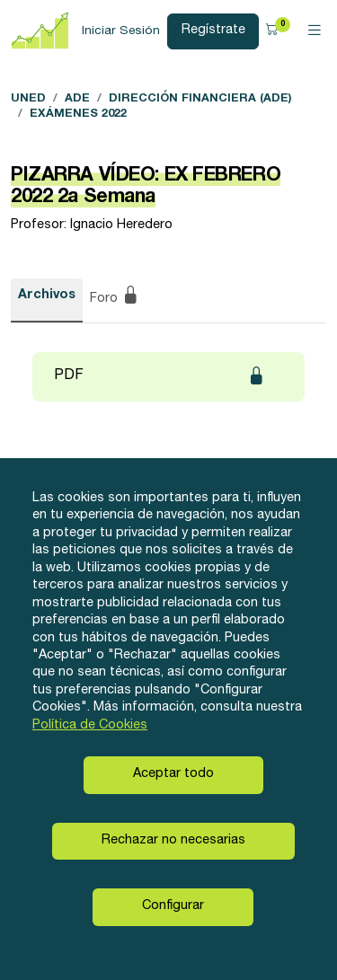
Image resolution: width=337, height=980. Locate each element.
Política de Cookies (90, 726)
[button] (275, 31)
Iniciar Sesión (121, 31)
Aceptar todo (173, 774)
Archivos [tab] (47, 296)
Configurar (173, 906)
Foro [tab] (115, 297)
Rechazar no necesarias (173, 841)
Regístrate (213, 31)
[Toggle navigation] (315, 31)
